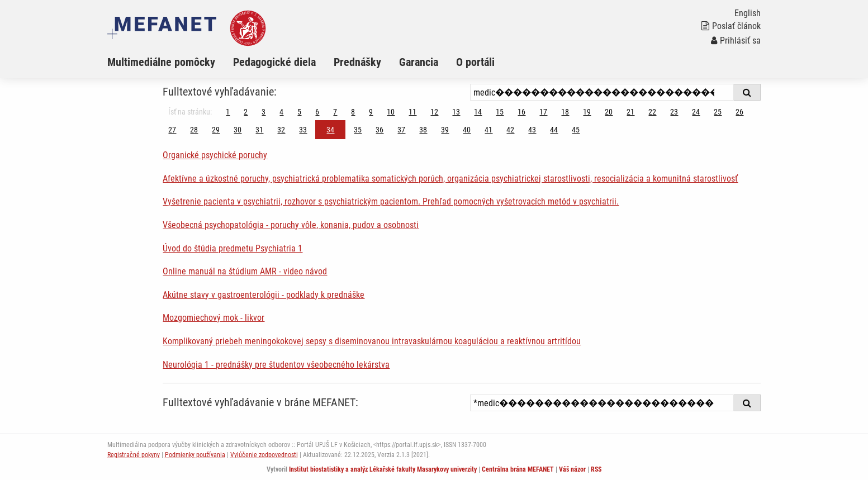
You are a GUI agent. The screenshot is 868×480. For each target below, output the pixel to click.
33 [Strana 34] (303, 130)
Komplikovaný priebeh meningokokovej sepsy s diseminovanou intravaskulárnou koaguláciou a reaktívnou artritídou (372, 341)
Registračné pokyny (134, 455)
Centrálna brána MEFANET (518, 469)
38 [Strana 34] (423, 130)
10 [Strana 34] (391, 112)
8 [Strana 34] (353, 112)
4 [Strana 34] (281, 112)
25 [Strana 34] (718, 112)
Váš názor (572, 469)
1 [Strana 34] (228, 112)
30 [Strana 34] (238, 130)
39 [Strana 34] (445, 130)
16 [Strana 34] (521, 112)
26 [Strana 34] (739, 112)
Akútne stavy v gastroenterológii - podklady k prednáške (264, 295)
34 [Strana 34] (330, 130)
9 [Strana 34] (371, 112)
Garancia (419, 62)
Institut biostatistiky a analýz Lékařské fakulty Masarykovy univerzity (383, 469)
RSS (596, 469)
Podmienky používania (195, 455)
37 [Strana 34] (401, 130)
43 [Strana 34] (532, 130)
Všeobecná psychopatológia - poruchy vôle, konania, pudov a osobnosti (291, 225)
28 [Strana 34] (194, 130)
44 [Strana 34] (554, 130)
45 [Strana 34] (576, 130)
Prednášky (357, 62)
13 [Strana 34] (456, 112)
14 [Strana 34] (478, 112)
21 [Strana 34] (630, 112)
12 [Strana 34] (434, 112)
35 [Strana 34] (358, 130)
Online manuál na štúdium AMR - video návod (245, 271)
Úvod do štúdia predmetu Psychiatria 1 (233, 248)
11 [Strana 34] (412, 112)
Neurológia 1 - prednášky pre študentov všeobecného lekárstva (276, 365)
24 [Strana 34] (696, 112)
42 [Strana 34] (510, 130)
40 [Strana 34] (467, 130)
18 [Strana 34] (565, 112)
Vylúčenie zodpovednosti (264, 455)
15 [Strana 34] (500, 112)
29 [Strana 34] (216, 130)
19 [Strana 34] (587, 112)
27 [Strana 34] (172, 130)
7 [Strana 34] (335, 112)
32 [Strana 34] (281, 130)
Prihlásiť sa (736, 41)
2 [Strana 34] (246, 112)
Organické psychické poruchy (215, 155)
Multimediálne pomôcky (161, 62)
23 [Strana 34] (674, 112)
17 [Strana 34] (543, 112)
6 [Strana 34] (317, 112)
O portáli (475, 62)
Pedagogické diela (274, 62)
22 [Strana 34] (652, 112)
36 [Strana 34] (380, 130)
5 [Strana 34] (299, 112)
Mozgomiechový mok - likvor (214, 318)
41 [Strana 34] (488, 130)
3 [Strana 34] (264, 112)
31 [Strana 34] (259, 130)
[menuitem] (170, 62)
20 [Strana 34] (609, 112)
